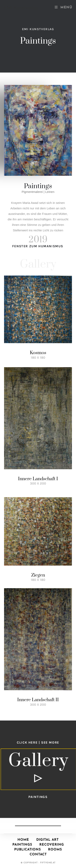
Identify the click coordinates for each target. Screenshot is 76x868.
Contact (38, 855)
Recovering (52, 845)
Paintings (22, 845)
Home (23, 840)
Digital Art (47, 840)
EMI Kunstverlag (21, 7)
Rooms (55, 850)
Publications (27, 850)
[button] (39, 769)
